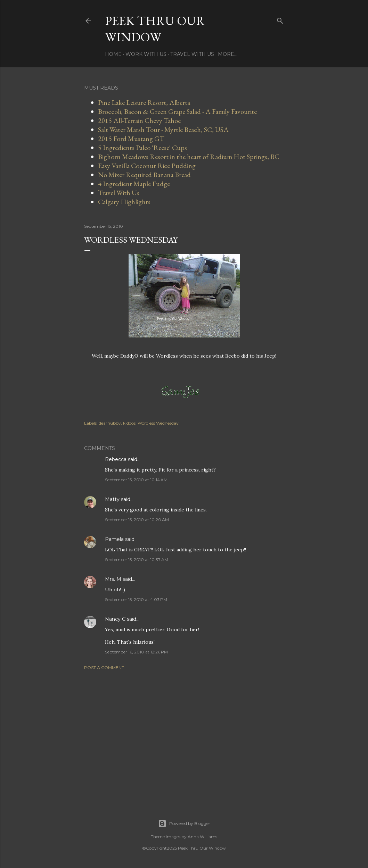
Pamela (114, 539)
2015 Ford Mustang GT (131, 139)
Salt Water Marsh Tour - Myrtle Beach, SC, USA (163, 130)
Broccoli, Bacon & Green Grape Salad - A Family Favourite (177, 111)
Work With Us (146, 54)
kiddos (129, 423)
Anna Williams (202, 837)
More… (228, 54)
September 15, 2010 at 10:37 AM (137, 560)
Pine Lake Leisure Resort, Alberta (144, 102)
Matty (112, 499)
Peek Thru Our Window (155, 29)
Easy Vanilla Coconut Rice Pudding (147, 166)
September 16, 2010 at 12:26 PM (136, 652)
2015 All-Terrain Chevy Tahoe (139, 120)
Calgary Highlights (124, 202)
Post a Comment (104, 667)
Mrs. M (113, 579)
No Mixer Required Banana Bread (144, 175)
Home (113, 54)
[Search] (280, 19)
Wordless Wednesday (158, 423)
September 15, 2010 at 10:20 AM (137, 520)
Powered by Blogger (184, 824)
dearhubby (110, 423)
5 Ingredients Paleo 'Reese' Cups (142, 148)
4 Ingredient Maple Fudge (134, 184)
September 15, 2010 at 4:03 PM (136, 599)
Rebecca (116, 459)
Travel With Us (192, 54)
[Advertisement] (184, 736)
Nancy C (115, 619)
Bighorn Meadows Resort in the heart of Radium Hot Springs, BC (189, 157)
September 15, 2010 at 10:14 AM (136, 480)
